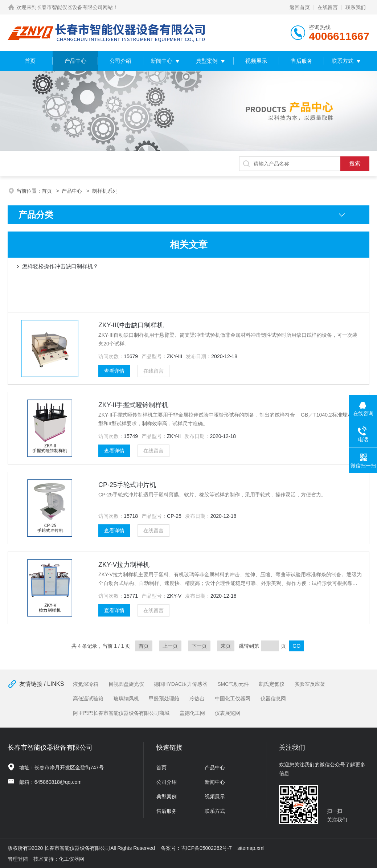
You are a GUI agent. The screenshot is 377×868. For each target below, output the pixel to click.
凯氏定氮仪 (272, 684)
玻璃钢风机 (126, 699)
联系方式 (343, 61)
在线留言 (328, 7)
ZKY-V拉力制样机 (124, 565)
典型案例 (207, 61)
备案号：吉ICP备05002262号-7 (196, 848)
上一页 (170, 646)
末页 (226, 646)
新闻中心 (161, 61)
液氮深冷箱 (86, 684)
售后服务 (302, 61)
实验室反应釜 (310, 684)
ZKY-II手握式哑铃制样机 (133, 405)
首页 (30, 61)
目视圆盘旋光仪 (126, 684)
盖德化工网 (192, 713)
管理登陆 (18, 859)
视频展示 (256, 61)
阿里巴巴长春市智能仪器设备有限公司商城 (121, 713)
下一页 (199, 646)
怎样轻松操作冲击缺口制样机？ (60, 266)
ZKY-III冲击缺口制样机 (131, 325)
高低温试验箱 (88, 699)
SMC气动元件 (233, 684)
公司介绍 (120, 61)
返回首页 (300, 7)
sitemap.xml (251, 848)
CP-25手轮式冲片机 (127, 485)
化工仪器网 (71, 859)
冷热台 (197, 699)
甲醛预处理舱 (164, 699)
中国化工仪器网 (233, 699)
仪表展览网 (228, 713)
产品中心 (75, 61)
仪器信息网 (273, 699)
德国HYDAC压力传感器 (181, 684)
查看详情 (114, 371)
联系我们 (356, 7)
